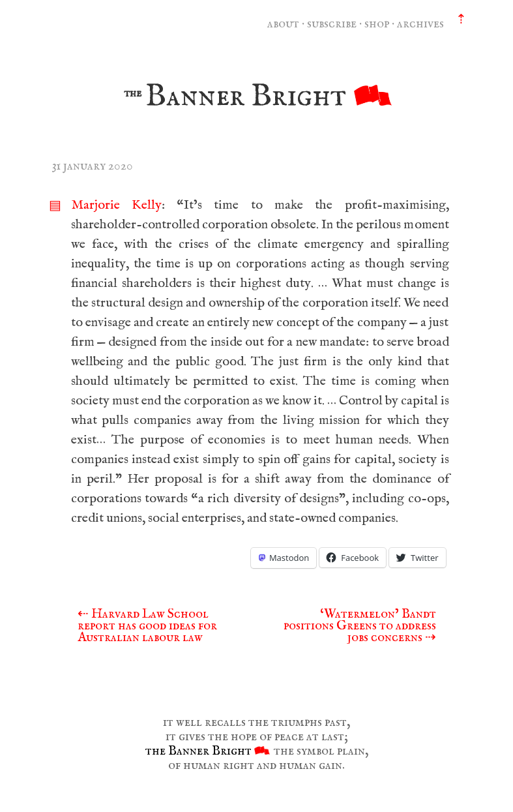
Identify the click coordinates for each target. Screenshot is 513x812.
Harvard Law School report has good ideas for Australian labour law (147, 626)
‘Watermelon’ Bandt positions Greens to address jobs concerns (360, 626)
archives (420, 24)
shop (377, 24)
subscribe (332, 24)
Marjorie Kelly (116, 205)
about (283, 24)
